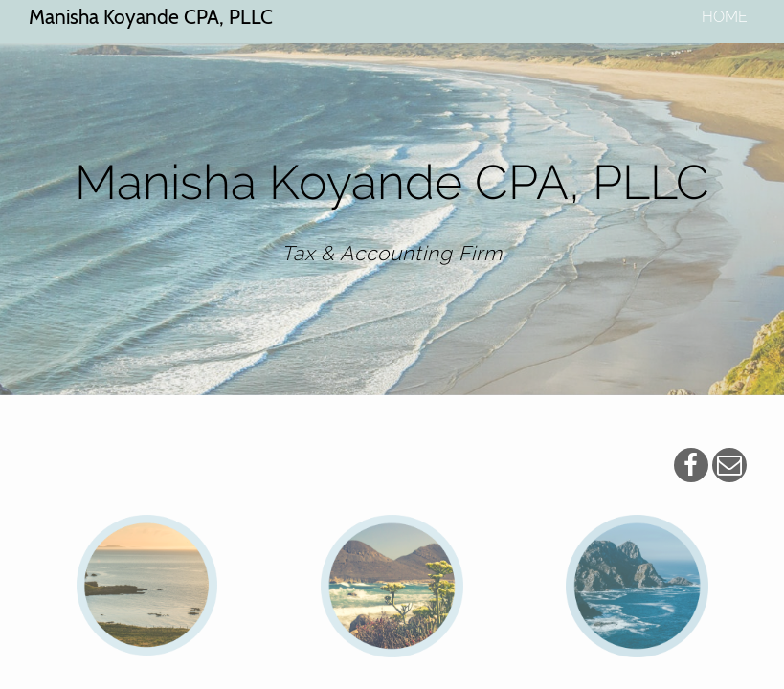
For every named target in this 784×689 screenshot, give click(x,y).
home (725, 17)
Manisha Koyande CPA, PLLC (151, 17)
